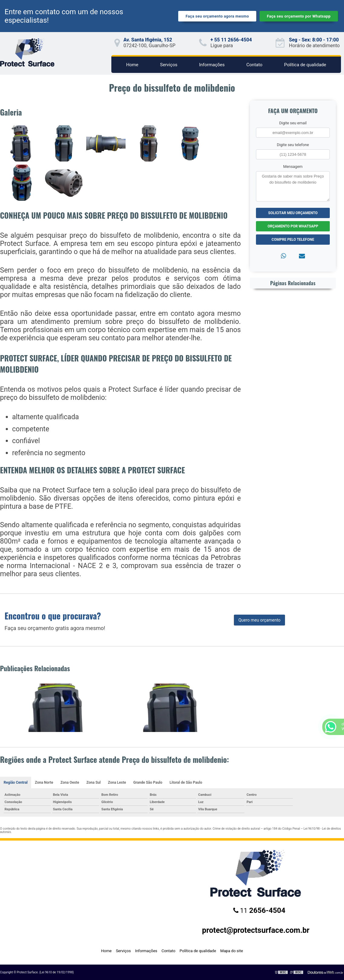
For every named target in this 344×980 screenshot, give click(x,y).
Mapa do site (232, 951)
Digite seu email (293, 123)
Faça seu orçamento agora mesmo (217, 16)
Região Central (16, 782)
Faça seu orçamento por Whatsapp (299, 16)
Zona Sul (93, 782)
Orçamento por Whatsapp (293, 226)
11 (259, 910)
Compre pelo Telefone (293, 240)
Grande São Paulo (148, 782)
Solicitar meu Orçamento (293, 213)
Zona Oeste (70, 782)
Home (132, 65)
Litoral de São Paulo (186, 782)
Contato (254, 65)
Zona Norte (44, 782)
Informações (212, 65)
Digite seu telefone (293, 145)
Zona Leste (117, 782)
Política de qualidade (305, 65)
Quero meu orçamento (259, 620)
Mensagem (293, 167)
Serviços (169, 65)
